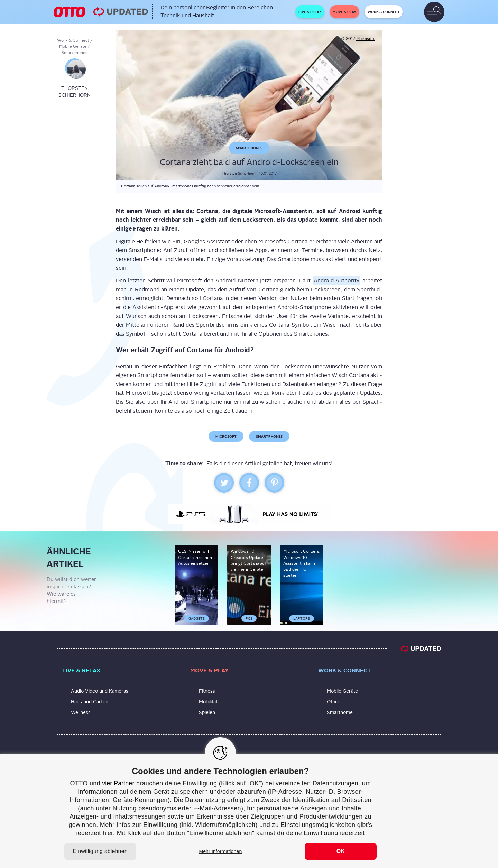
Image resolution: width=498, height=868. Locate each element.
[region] (249, 811)
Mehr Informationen (220, 851)
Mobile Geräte (73, 46)
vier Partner (118, 783)
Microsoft (366, 39)
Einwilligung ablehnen (100, 851)
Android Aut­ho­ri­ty (337, 281)
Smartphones (75, 53)
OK (341, 851)
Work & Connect (73, 40)
